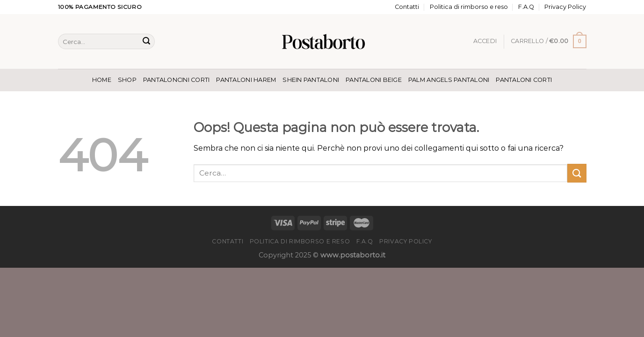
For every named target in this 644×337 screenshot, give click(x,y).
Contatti (407, 7)
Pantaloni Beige (374, 80)
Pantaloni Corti (524, 80)
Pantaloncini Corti (177, 80)
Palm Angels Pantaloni (449, 80)
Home (102, 80)
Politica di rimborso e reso (469, 7)
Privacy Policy (565, 7)
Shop (127, 80)
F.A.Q (526, 7)
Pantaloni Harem (246, 80)
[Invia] (146, 42)
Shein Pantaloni (311, 80)
